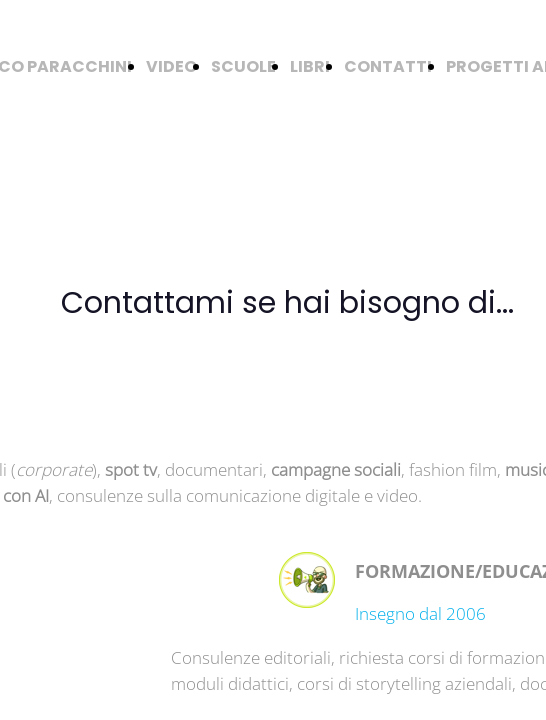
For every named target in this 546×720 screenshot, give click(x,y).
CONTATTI (388, 66)
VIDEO (171, 66)
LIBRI (310, 66)
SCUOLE (243, 66)
